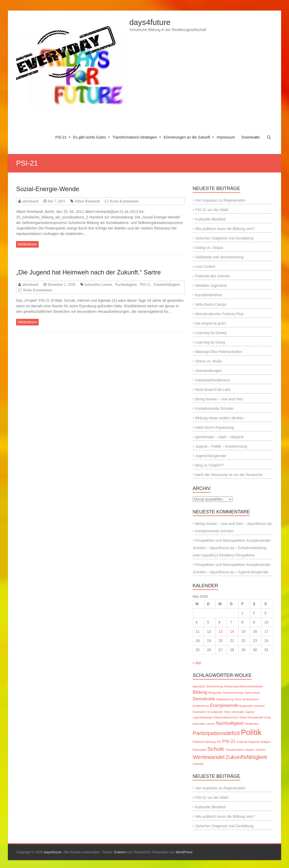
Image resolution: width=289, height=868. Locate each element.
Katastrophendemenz (213, 380)
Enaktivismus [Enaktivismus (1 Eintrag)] (201, 706)
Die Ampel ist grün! (211, 323)
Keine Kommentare (124, 201)
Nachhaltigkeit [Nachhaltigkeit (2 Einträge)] (230, 723)
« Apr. (197, 663)
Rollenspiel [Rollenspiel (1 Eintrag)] (200, 750)
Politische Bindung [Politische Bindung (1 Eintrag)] (204, 742)
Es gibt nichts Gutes (90, 137)
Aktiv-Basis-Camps (211, 304)
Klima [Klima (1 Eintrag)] (243, 717)
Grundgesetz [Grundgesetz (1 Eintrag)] (215, 712)
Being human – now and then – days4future (231, 524)
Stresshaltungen (209, 371)
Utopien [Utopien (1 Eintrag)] (250, 750)
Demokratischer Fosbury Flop (220, 314)
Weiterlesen (27, 244)
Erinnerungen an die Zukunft (187, 137)
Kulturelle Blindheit (211, 219)
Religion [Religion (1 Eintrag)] (266, 742)
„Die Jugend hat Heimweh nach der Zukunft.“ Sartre (88, 272)
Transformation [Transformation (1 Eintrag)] (234, 750)
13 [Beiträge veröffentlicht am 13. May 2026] (221, 631)
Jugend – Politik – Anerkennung (221, 446)
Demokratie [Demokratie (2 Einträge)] (204, 699)
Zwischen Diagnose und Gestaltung (224, 238)
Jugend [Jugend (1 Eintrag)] (249, 712)
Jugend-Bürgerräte (211, 456)
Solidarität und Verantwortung (220, 257)
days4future (150, 22)
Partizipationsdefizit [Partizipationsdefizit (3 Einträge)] (216, 733)
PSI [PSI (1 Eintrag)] (219, 742)
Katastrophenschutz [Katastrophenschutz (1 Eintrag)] (226, 717)
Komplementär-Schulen (215, 409)
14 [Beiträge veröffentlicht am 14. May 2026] (232, 631)
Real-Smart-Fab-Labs (213, 390)
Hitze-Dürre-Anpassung (215, 427)
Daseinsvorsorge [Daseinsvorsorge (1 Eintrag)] (233, 693)
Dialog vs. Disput (209, 248)
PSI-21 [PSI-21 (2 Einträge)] (229, 741)
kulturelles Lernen (98, 284)
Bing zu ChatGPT (210, 465)
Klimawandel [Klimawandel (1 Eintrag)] (255, 717)
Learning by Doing (210, 342)
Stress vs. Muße (209, 361)
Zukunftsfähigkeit (167, 284)
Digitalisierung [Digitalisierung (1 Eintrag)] (225, 699)
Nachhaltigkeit (126, 284)
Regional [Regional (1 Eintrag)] (254, 742)
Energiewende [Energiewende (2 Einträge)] (224, 705)
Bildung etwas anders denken (220, 418)
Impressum (226, 137)
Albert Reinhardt (87, 201)
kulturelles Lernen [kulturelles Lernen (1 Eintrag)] (204, 724)
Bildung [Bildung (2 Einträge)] (200, 692)
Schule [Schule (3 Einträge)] (216, 749)
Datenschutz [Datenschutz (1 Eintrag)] (253, 693)
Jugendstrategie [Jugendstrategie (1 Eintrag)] (203, 717)
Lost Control (205, 267)
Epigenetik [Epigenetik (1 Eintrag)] (246, 706)
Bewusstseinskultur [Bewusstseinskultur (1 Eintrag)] (251, 686)
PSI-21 (61, 137)
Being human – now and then (219, 399)
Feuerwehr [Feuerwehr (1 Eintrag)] (199, 712)
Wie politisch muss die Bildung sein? (225, 229)
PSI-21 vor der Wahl (212, 210)
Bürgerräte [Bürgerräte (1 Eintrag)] (215, 693)
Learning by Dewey (211, 333)
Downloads (251, 137)
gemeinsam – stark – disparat (220, 437)
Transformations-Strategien (135, 137)
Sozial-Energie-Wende (48, 189)
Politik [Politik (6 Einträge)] (251, 732)
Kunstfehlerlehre (209, 295)
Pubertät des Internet (213, 276)
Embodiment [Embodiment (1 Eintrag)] (251, 699)
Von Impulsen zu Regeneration (220, 200)
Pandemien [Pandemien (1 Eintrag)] (252, 724)
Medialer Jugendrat (211, 285)
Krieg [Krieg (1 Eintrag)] (268, 717)
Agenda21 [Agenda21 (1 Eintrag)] (199, 686)
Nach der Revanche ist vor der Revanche (229, 475)
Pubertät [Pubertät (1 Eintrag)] (242, 742)
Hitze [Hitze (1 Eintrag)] (227, 712)
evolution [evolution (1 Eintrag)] (259, 706)
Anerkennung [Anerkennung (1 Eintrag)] (215, 686)
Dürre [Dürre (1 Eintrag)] (238, 699)
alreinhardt (30, 201)
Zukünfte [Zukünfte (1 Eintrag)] (198, 764)
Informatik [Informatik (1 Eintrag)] (238, 712)
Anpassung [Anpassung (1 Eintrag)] (231, 686)
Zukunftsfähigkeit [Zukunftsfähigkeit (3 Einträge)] (246, 757)
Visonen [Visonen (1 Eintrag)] (261, 750)
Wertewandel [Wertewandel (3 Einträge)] (209, 757)
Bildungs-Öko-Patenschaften (219, 352)
